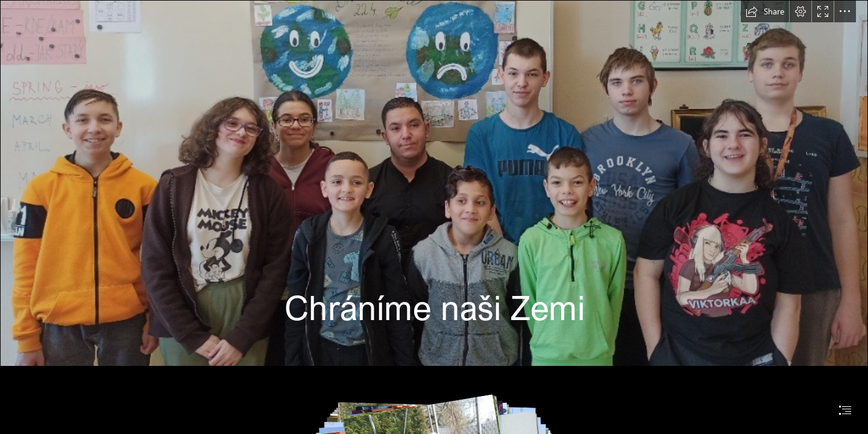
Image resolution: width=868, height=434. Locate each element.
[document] (434, 217)
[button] (765, 11)
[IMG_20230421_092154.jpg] (434, 183)
